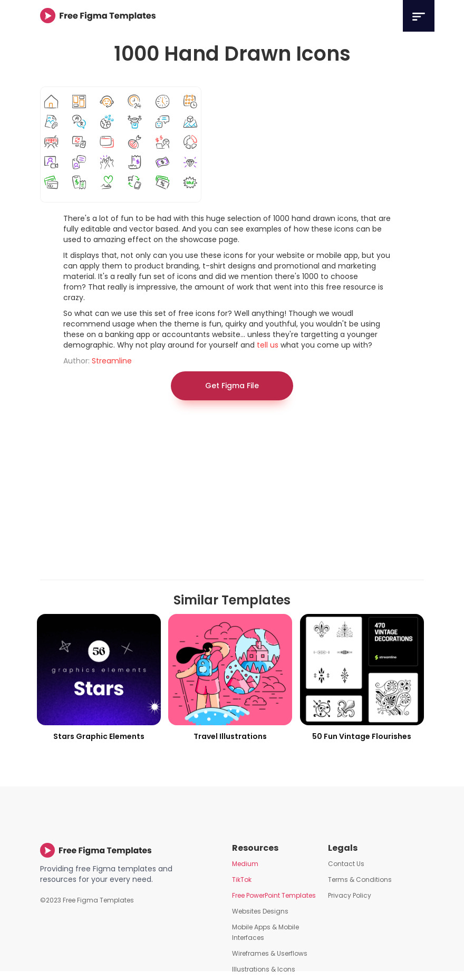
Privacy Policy (350, 895)
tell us (268, 345)
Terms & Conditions (360, 880)
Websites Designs (260, 911)
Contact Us (346, 864)
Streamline (112, 361)
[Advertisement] (232, 495)
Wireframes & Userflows (270, 953)
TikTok (242, 880)
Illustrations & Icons (264, 969)
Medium (245, 864)
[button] (419, 16)
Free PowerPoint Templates (274, 895)
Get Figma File (232, 386)
